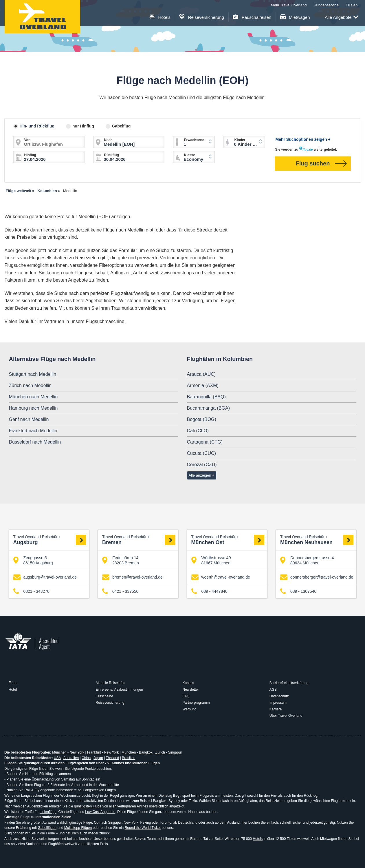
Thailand (112, 758)
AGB (273, 690)
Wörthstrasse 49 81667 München (211, 560)
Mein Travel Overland (289, 5)
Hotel (13, 690)
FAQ (186, 696)
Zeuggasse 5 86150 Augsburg (33, 560)
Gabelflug (121, 126)
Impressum (278, 703)
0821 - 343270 (31, 591)
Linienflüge (48, 812)
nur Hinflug (83, 126)
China (86, 758)
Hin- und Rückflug (37, 126)
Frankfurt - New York (103, 752)
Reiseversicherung (202, 17)
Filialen (352, 5)
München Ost (228, 540)
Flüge (13, 683)
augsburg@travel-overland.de (45, 577)
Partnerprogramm (196, 703)
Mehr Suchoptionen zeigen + (303, 139)
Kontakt (189, 683)
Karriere (276, 709)
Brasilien (129, 758)
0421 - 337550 (120, 591)
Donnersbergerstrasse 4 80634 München (307, 560)
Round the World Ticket (143, 828)
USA (57, 758)
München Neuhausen (317, 540)
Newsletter (191, 690)
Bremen (139, 540)
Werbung (190, 709)
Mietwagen (295, 17)
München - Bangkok (137, 752)
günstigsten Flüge (88, 806)
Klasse (190, 155)
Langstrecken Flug (35, 796)
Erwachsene (194, 140)
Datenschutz (279, 696)
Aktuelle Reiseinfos (110, 683)
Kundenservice (326, 5)
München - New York (68, 752)
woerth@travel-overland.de (221, 577)
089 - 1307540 (298, 591)
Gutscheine (104, 696)
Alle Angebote (342, 18)
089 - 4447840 (209, 591)
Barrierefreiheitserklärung (289, 683)
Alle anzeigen (200, 475)
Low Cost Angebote (100, 812)
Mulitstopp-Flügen (78, 828)
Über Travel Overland (286, 716)
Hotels (160, 17)
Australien (71, 758)
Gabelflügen (47, 828)
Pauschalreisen (252, 17)
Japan (98, 758)
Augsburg (50, 540)
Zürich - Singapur (168, 752)
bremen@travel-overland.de (132, 577)
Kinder (240, 140)
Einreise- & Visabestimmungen (119, 690)
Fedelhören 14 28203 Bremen (121, 560)
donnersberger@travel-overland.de (317, 577)
